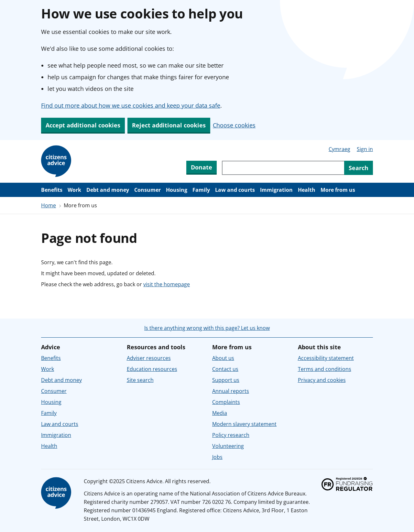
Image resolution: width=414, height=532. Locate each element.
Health (307, 190)
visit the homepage (167, 284)
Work (74, 190)
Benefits (52, 190)
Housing (177, 190)
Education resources (152, 369)
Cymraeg (339, 149)
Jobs (217, 457)
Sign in (365, 149)
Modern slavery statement (244, 424)
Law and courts (235, 190)
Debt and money (108, 190)
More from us (338, 190)
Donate (202, 167)
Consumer (147, 190)
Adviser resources (149, 358)
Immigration (276, 190)
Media (220, 413)
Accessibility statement (326, 358)
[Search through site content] (283, 168)
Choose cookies (234, 125)
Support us (226, 380)
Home (49, 205)
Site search (140, 380)
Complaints (226, 402)
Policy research (231, 435)
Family (201, 190)
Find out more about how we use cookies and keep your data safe (131, 105)
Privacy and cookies (322, 380)
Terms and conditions (325, 369)
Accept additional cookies (83, 125)
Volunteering (228, 446)
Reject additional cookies (169, 125)
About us (223, 358)
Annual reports (231, 391)
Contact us (225, 369)
